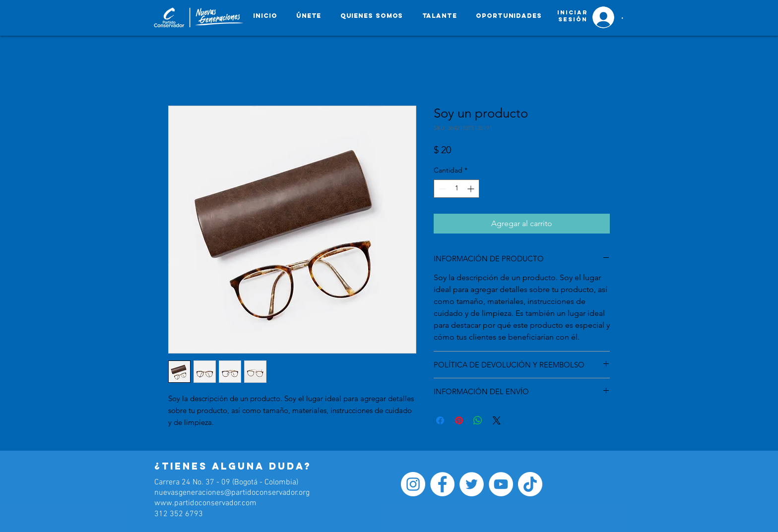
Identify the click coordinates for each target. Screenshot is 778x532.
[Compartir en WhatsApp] (478, 420)
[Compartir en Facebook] (440, 420)
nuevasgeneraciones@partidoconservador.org (232, 493)
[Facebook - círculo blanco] (442, 484)
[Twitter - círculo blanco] (472, 484)
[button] (509, 16)
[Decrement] (441, 189)
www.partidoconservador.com (205, 503)
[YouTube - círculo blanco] (501, 484)
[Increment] (472, 189)
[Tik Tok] (530, 484)
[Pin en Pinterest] (459, 420)
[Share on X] (497, 420)
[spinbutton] (456, 189)
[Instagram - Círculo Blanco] (413, 484)
